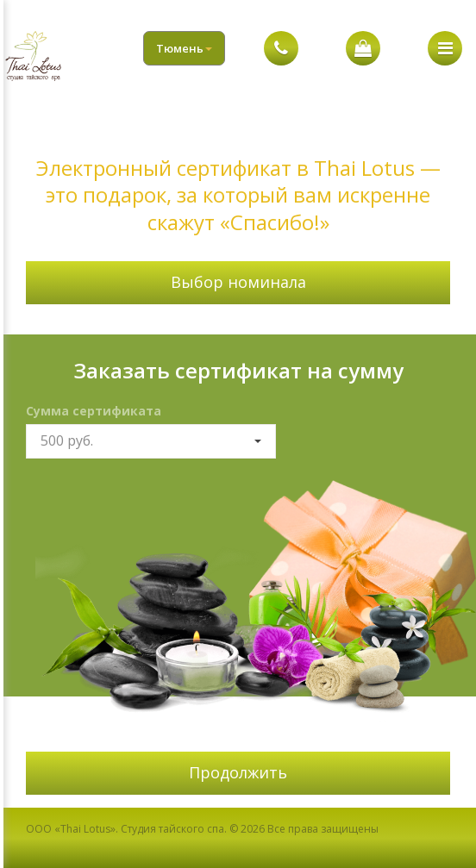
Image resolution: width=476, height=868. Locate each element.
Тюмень (184, 48)
